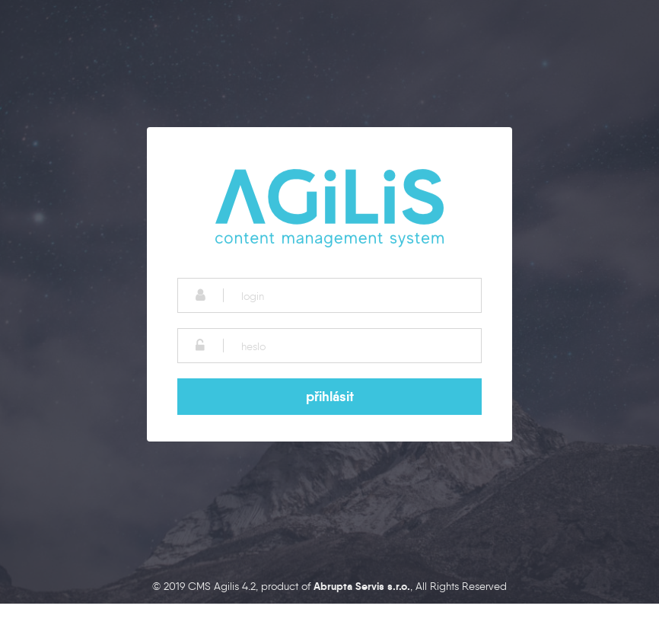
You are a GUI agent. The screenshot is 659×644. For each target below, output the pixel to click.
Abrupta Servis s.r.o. (362, 586)
